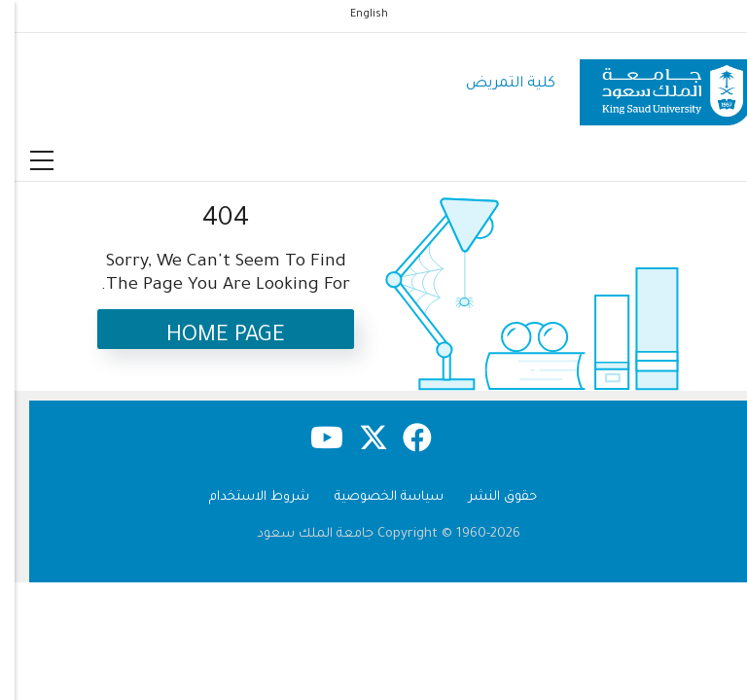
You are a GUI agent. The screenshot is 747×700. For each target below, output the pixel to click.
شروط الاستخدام (245, 497)
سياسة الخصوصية (374, 497)
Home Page (211, 337)
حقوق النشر (488, 497)
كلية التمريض (496, 84)
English (355, 15)
